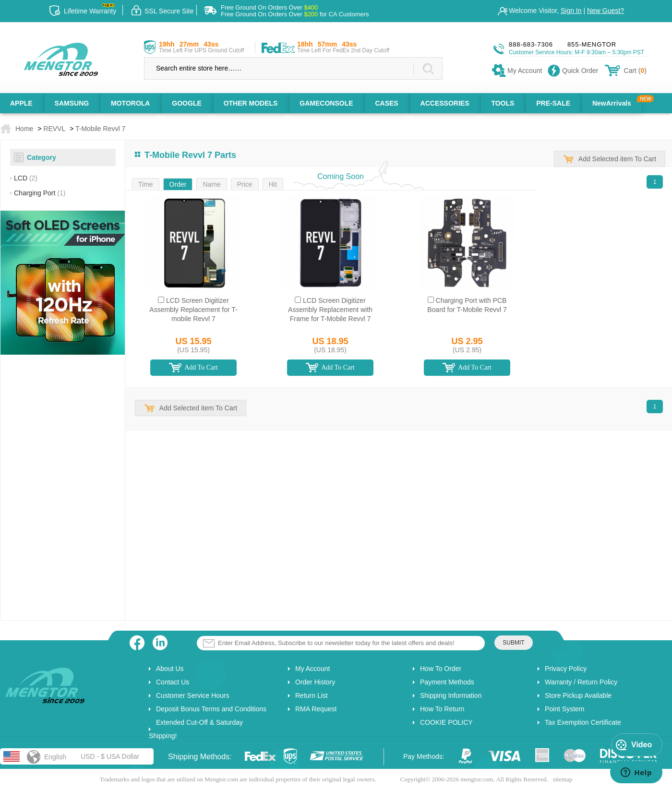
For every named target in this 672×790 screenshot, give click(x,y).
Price (245, 184)
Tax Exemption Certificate (583, 722)
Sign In (571, 11)
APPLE (21, 103)
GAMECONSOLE (326, 103)
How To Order (441, 669)
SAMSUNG (72, 103)
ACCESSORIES (445, 103)
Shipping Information (451, 695)
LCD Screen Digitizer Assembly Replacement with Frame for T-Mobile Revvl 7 (330, 310)
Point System (564, 709)
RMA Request (316, 709)
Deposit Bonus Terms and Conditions (211, 709)
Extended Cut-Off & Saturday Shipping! (196, 729)
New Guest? (606, 11)
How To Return (442, 709)
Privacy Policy (566, 669)
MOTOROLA (130, 103)
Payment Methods (447, 682)
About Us (170, 669)
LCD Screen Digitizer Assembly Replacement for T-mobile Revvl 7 (193, 310)
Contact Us (173, 682)
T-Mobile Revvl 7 (100, 129)
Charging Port (40, 193)
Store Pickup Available (578, 695)
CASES (386, 103)
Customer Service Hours (193, 695)
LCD (26, 178)
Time (146, 184)
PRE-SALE (553, 103)
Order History (315, 682)
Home (24, 129)
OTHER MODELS (251, 103)
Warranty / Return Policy (581, 682)
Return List (312, 695)
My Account (312, 669)
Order (178, 184)
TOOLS (503, 103)
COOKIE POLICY (446, 722)
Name (211, 184)
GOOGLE (186, 103)
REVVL (54, 129)
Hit (273, 184)
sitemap (563, 779)
